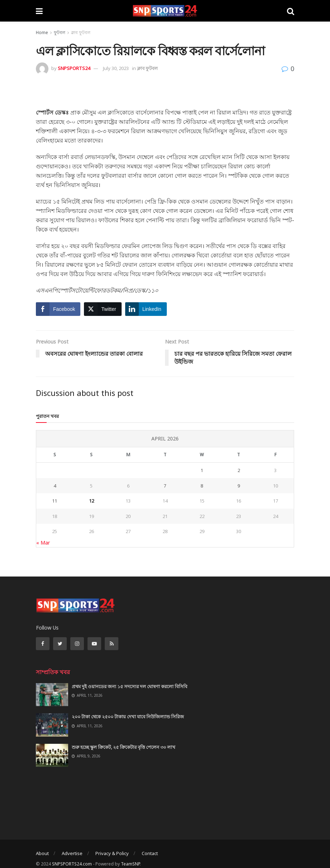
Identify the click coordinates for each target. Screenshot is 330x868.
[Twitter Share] (103, 309)
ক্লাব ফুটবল (81, 32)
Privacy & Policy (112, 853)
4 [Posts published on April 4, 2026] (55, 486)
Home (42, 32)
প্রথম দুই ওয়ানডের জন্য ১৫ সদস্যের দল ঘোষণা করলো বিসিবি (129, 686)
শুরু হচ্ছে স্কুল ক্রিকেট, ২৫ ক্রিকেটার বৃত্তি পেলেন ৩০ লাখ (124, 747)
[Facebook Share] (58, 309)
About (42, 853)
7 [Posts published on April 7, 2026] (165, 486)
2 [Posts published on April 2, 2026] (239, 470)
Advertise (72, 853)
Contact (150, 853)
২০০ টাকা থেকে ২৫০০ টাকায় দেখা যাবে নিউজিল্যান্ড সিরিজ (128, 717)
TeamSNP (130, 864)
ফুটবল (60, 32)
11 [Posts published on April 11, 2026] (55, 501)
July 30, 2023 (116, 68)
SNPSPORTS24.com (72, 864)
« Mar (43, 543)
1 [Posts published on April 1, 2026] (202, 470)
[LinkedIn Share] (146, 309)
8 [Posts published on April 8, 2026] (202, 486)
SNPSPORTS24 (74, 68)
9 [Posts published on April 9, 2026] (239, 486)
